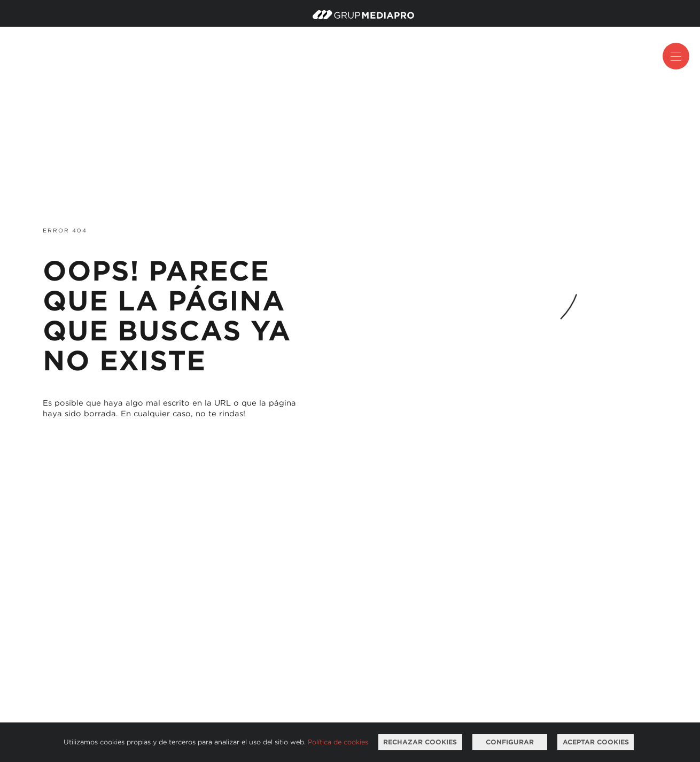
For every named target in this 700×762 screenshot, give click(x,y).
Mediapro (363, 15)
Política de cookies (338, 742)
